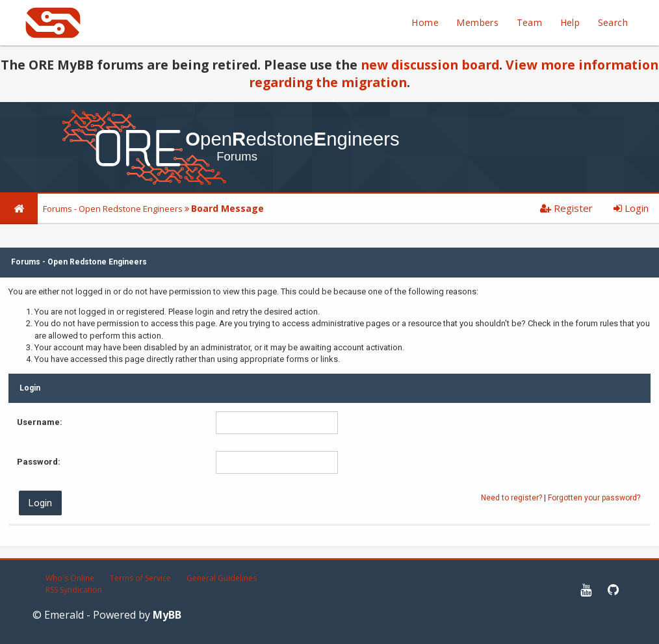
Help (570, 22)
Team (530, 22)
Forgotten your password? (594, 498)
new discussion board (430, 65)
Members (477, 22)
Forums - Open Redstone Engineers (113, 209)
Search (613, 22)
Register (566, 208)
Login (631, 208)
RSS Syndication (74, 590)
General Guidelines (222, 578)
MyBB (167, 615)
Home (425, 22)
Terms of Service (140, 578)
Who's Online (70, 578)
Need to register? (511, 498)
